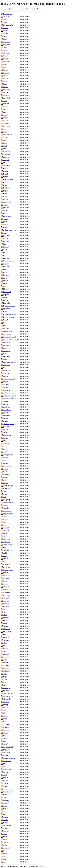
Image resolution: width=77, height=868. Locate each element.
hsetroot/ (6, 247)
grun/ (5, 233)
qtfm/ (5, 452)
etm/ (5, 163)
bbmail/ (6, 76)
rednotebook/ (7, 466)
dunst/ (5, 143)
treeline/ (6, 584)
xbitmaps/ (6, 668)
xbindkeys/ (7, 665)
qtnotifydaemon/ (8, 455)
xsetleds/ (6, 803)
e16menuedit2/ (8, 154)
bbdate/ (5, 67)
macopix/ (6, 328)
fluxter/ (5, 182)
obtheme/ (6, 385)
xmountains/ (7, 761)
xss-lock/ (6, 814)
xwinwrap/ (6, 848)
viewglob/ (6, 601)
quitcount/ (6, 458)
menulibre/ (6, 342)
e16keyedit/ (7, 151)
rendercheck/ (7, 472)
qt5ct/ (5, 446)
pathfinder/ (7, 407)
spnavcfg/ (6, 531)
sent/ (5, 497)
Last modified (25, 9)
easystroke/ (7, 157)
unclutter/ (6, 587)
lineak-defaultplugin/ (10, 314)
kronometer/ (7, 292)
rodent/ (5, 477)
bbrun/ (5, 84)
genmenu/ (6, 208)
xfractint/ (6, 727)
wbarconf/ (6, 618)
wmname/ (6, 640)
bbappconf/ (7, 62)
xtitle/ (5, 828)
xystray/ (6, 859)
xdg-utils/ (6, 702)
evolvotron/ (7, 165)
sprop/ (5, 533)
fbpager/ (6, 171)
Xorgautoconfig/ (8, 25)
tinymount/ (7, 567)
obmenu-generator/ (9, 379)
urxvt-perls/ (7, 592)
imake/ (5, 272)
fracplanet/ (6, 188)
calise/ (5, 101)
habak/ (5, 244)
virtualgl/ (6, 604)
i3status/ (6, 253)
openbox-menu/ (8, 390)
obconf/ (6, 376)
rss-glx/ (6, 483)
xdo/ (5, 710)
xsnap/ (5, 806)
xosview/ (6, 772)
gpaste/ (5, 219)
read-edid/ (6, 463)
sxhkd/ (5, 553)
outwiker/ (6, 401)
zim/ (5, 862)
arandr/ (5, 50)
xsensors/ (6, 800)
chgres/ (5, 112)
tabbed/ (5, 559)
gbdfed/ (6, 199)
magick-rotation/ (8, 331)
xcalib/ (5, 674)
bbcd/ (5, 64)
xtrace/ (5, 834)
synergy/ (6, 556)
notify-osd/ (7, 365)
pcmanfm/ (6, 413)
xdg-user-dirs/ (7, 699)
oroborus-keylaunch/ (9, 399)
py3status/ (6, 427)
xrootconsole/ (7, 789)
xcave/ (5, 679)
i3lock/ (5, 250)
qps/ (5, 441)
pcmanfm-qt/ (7, 410)
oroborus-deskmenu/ (9, 396)
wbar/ (5, 615)
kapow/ (5, 281)
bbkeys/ (6, 70)
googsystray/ (7, 216)
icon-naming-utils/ (9, 261)
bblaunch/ (6, 73)
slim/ (5, 522)
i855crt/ (6, 255)
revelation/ (6, 474)
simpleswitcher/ (8, 514)
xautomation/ (7, 657)
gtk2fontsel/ (7, 236)
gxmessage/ (7, 241)
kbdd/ (5, 286)
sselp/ (5, 536)
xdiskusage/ (7, 707)
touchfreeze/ (7, 575)
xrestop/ (6, 783)
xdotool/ (6, 716)
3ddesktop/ (7, 17)
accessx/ (6, 28)
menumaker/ (7, 345)
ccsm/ (5, 106)
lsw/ (5, 326)
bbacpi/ (5, 59)
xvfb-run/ (6, 842)
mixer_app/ (7, 351)
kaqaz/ (5, 283)
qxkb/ (5, 460)
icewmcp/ (6, 258)
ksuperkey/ (7, 295)
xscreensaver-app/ (9, 792)
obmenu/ (6, 382)
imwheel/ (6, 275)
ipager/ (5, 278)
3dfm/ (5, 22)
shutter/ (6, 505)
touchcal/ (6, 573)
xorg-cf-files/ (7, 769)
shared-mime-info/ (9, 502)
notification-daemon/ (10, 362)
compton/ (6, 118)
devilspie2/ (7, 126)
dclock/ (5, 121)
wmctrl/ (6, 634)
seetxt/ (5, 494)
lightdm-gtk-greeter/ (9, 306)
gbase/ (5, 196)
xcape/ (5, 677)
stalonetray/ (7, 539)
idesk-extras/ (7, 267)
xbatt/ (5, 660)
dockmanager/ (8, 135)
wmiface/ (6, 637)
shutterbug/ (7, 508)
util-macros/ (7, 595)
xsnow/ (5, 809)
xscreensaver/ (7, 795)
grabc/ (5, 222)
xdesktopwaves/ (8, 693)
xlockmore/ (7, 752)
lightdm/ (6, 312)
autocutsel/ (6, 53)
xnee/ (5, 764)
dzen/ (5, 149)
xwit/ (5, 851)
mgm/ (5, 348)
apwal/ (5, 48)
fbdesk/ (5, 168)
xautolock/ (6, 654)
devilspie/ (6, 123)
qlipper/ (6, 438)
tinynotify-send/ (8, 570)
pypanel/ (6, 429)
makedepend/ (7, 334)
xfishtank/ (6, 724)
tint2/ (5, 561)
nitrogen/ (6, 359)
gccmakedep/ (7, 202)
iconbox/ (6, 264)
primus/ (6, 421)
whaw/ (5, 623)
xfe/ (4, 722)
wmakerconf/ (7, 632)
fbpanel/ (6, 174)
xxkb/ (5, 856)
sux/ (5, 547)
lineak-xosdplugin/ (9, 317)
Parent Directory (8, 14)
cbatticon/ (6, 104)
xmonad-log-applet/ (9, 758)
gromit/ (5, 224)
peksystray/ (7, 415)
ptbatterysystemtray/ (9, 424)
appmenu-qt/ (7, 45)
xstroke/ (6, 820)
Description (37, 9)
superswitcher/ (8, 545)
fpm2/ (5, 185)
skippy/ (5, 519)
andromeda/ (7, 42)
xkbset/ (5, 744)
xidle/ (5, 738)
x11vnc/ (6, 649)
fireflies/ (6, 177)
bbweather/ (7, 90)
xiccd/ (5, 736)
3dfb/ (5, 19)
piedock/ (6, 418)
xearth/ (5, 719)
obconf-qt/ (6, 373)
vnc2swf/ (6, 606)
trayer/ (5, 581)
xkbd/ (5, 741)
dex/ (5, 129)
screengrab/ (7, 488)
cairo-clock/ (7, 98)
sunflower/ (6, 542)
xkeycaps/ (6, 750)
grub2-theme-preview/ (10, 230)
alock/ (5, 39)
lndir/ (5, 323)
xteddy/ (6, 823)
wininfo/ (6, 626)
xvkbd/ (5, 845)
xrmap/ (5, 786)
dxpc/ (5, 146)
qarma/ (5, 432)
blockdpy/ (6, 92)
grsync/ (5, 227)
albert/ (5, 36)
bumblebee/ (7, 95)
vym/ (5, 609)
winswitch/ (7, 629)
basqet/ (5, 56)
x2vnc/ (5, 643)
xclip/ (5, 685)
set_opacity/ (7, 500)
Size (32, 9)
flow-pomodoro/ (8, 180)
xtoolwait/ (6, 831)
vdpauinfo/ (6, 598)
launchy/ (6, 300)
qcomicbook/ (7, 435)
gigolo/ (5, 210)
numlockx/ (6, 370)
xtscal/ (5, 839)
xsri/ (5, 811)
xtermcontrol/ (7, 825)
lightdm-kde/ (7, 309)
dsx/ (5, 140)
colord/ (5, 115)
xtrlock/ (6, 837)
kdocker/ (6, 289)
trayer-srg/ (6, 578)
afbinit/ (5, 31)
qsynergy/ (6, 444)
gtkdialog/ (6, 238)
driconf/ (6, 137)
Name (11, 9)
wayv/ (5, 612)
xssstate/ (6, 817)
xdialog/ (6, 705)
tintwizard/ (6, 564)
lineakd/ (6, 320)
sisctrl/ (5, 517)
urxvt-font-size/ (8, 590)
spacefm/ (6, 528)
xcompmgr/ (7, 688)
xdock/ (5, 713)
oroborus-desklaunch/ (10, 393)
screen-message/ (8, 486)
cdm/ (5, 109)
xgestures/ (6, 730)
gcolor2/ (6, 205)
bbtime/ (6, 87)
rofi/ (5, 480)
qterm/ (5, 449)
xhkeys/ (6, 733)
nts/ (4, 368)
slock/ (5, 525)
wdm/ (5, 620)
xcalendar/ (6, 671)
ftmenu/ (6, 194)
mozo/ (5, 354)
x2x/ (5, 646)
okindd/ (6, 387)
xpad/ (5, 775)
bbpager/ (6, 78)
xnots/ (5, 766)
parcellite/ (6, 404)
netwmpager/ (7, 356)
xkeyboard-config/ (9, 747)
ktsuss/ (5, 297)
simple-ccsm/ (7, 511)
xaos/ (5, 651)
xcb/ (5, 682)
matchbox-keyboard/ (9, 337)
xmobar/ (6, 755)
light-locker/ (7, 303)
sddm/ (5, 491)
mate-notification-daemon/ (11, 340)
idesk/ (5, 269)
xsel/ (5, 797)
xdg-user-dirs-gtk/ (9, 696)
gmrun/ (5, 213)
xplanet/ (6, 778)
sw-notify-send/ (8, 550)
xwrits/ (5, 854)
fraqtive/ (6, 191)
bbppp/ (5, 81)
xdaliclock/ (7, 691)
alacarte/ (6, 33)
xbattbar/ (6, 663)
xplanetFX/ (7, 781)
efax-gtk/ (6, 160)
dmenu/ (6, 132)
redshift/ (6, 469)
